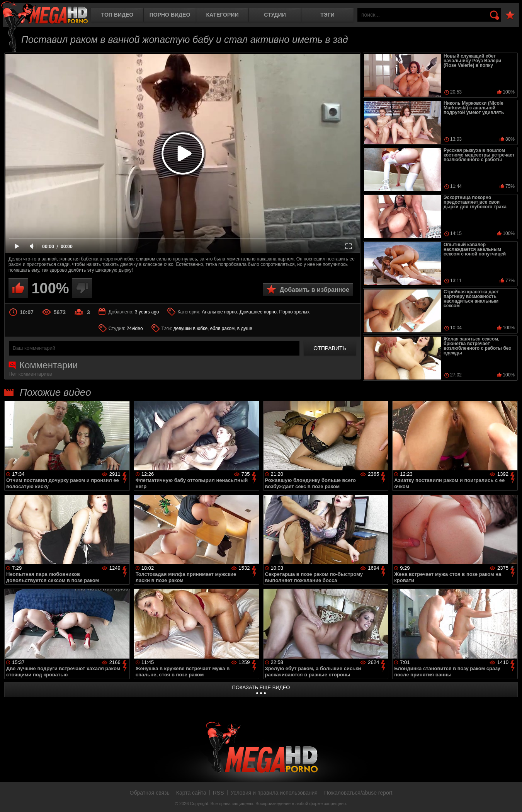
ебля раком (222, 329)
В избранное (510, 15)
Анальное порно (219, 312)
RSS (218, 793)
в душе (245, 329)
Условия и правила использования (274, 793)
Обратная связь (150, 793)
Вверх (510, 798)
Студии (275, 15)
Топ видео (117, 15)
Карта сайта (191, 793)
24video (135, 329)
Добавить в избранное (315, 290)
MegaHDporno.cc (44, 13)
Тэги (327, 15)
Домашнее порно (258, 312)
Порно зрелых (295, 312)
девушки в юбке (190, 329)
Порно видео (170, 15)
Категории (223, 15)
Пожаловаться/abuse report (358, 793)
